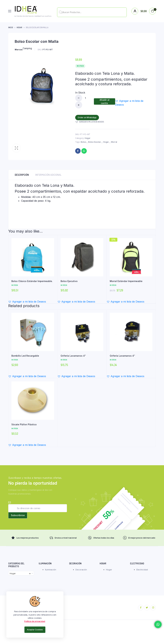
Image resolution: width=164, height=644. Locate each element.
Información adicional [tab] (48, 175)
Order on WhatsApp (88, 117)
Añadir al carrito (105, 101)
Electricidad (142, 571)
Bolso (83, 142)
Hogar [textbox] (20, 575)
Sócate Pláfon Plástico (24, 424)
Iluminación (51, 571)
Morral (114, 142)
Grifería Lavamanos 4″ (73, 356)
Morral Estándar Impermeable (126, 281)
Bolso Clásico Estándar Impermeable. (32, 281)
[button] (16, 148)
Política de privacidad (35, 621)
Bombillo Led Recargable (25, 356)
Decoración (81, 571)
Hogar (19, 27)
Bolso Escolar (95, 142)
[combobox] (21, 575)
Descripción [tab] (22, 175)
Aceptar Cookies (35, 630)
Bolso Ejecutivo (69, 281)
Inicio (11, 27)
